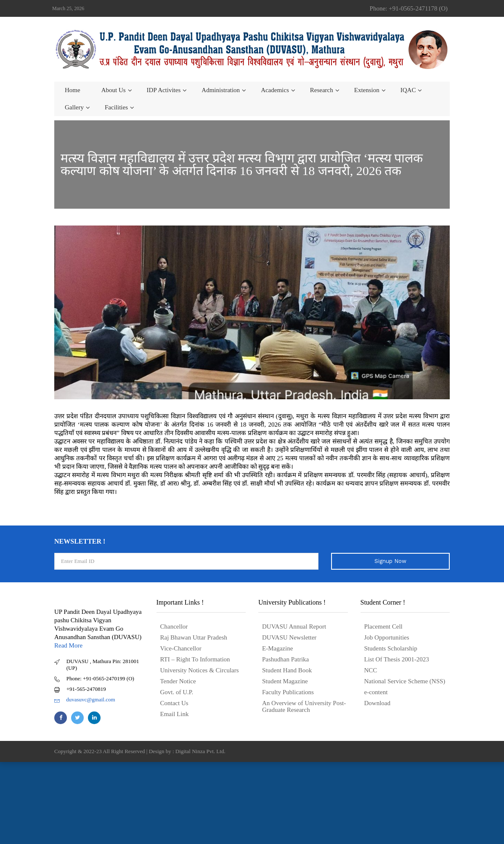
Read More (68, 645)
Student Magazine (285, 681)
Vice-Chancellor (181, 648)
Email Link (175, 714)
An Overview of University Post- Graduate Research (304, 706)
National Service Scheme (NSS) (405, 681)
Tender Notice (178, 681)
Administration (221, 90)
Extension (367, 90)
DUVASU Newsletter (289, 637)
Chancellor (174, 626)
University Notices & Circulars (200, 670)
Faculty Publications (288, 692)
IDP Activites (164, 90)
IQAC (408, 90)
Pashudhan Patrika (285, 659)
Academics (275, 90)
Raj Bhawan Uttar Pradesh (194, 637)
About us (114, 90)
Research (322, 90)
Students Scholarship (391, 648)
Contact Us (174, 703)
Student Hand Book (287, 670)
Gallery (74, 107)
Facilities (116, 107)
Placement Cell (383, 626)
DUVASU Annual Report (294, 626)
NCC (371, 670)
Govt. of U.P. (177, 692)
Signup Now (390, 561)
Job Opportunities (387, 637)
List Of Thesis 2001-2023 (397, 659)
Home (73, 90)
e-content (376, 692)
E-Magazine (277, 648)
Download (378, 703)
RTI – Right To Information (195, 659)
